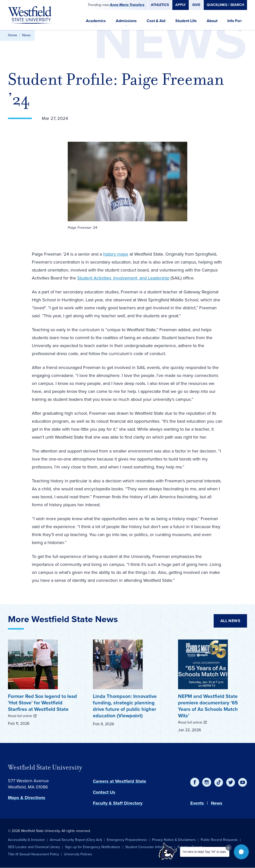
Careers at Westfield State (120, 781)
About (212, 21)
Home (13, 35)
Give (196, 5)
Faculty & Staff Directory (118, 803)
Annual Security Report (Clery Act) (76, 840)
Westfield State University (45, 767)
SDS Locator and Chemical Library (34, 847)
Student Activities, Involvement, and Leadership (123, 278)
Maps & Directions (27, 798)
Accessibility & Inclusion (26, 840)
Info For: (235, 21)
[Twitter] (231, 782)
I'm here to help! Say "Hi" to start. (205, 852)
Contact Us (104, 792)
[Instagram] (207, 782)
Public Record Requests (219, 840)
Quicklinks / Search (225, 5)
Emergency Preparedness (127, 840)
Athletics (160, 5)
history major (116, 254)
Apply (181, 5)
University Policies (78, 854)
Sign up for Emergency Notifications (93, 847)
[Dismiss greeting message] (229, 848)
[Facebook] (195, 782)
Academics (96, 21)
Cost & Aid (156, 21)
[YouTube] (243, 782)
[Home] (30, 15)
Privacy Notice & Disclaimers (174, 840)
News (27, 35)
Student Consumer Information (149, 847)
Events (197, 803)
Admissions (126, 21)
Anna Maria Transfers (127, 5)
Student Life (186, 21)
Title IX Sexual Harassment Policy (33, 854)
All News (230, 621)
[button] (241, 852)
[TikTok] (219, 782)
